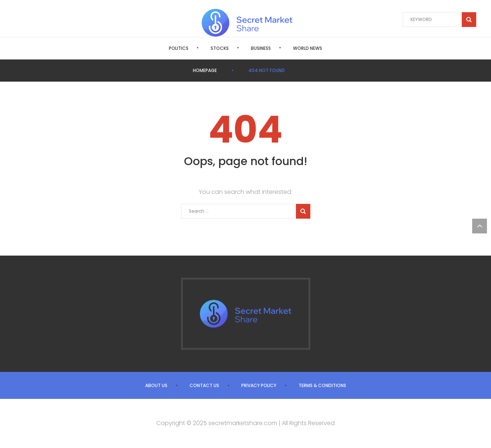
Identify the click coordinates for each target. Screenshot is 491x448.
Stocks (220, 48)
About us (156, 385)
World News (308, 48)
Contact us (204, 385)
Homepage (205, 70)
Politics (179, 48)
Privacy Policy (259, 385)
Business (261, 48)
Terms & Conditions (322, 385)
